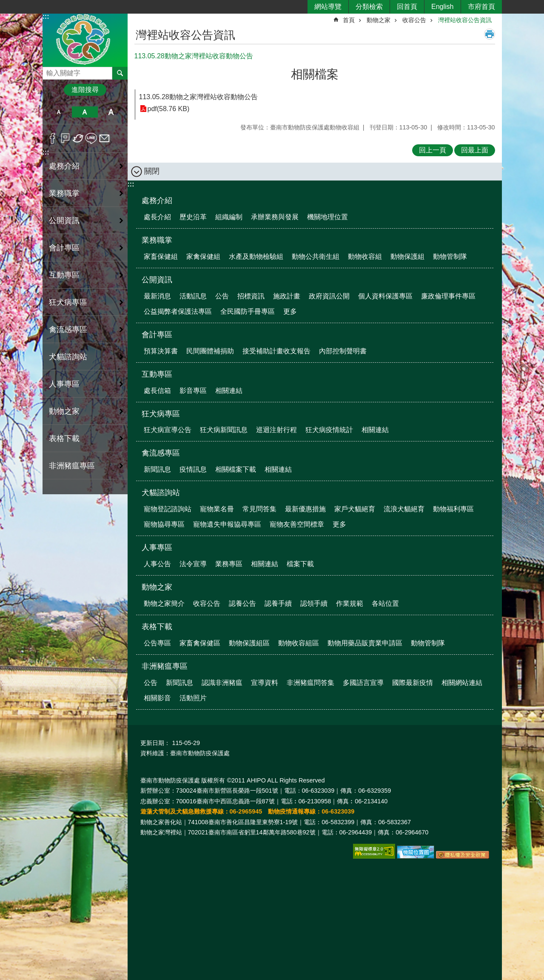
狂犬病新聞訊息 (224, 430)
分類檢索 (369, 7)
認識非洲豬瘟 (222, 683)
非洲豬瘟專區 (165, 666)
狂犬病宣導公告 (168, 430)
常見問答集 (259, 509)
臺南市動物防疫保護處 (85, 40)
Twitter (78, 138)
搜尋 (49, 71)
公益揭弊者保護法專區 (178, 311)
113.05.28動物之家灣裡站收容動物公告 (198, 97)
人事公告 (157, 564)
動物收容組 (365, 256)
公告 (222, 296)
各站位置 (385, 603)
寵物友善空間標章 (297, 524)
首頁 (349, 20)
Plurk (65, 138)
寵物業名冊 (217, 509)
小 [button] (59, 112)
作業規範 (350, 603)
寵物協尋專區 (164, 524)
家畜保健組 (161, 256)
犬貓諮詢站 (161, 493)
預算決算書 (161, 351)
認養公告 (242, 603)
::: (46, 16)
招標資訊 (251, 296)
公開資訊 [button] (64, 221)
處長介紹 (157, 217)
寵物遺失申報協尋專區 (227, 524)
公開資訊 (157, 280)
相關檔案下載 (236, 469)
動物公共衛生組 (316, 256)
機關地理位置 (328, 217)
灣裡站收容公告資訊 (465, 20)
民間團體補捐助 (210, 351)
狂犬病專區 (161, 414)
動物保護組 (407, 256)
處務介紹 (157, 201)
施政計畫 (287, 296)
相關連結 (229, 391)
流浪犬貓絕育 (404, 509)
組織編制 (229, 217)
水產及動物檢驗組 (256, 256)
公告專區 (157, 643)
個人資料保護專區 (385, 296)
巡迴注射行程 (276, 430)
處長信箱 (157, 391)
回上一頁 (433, 150)
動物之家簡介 (164, 603)
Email (104, 138)
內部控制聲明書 (343, 351)
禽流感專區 (161, 453)
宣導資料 (265, 683)
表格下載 (157, 627)
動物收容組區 (299, 643)
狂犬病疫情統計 (329, 430)
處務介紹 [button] (64, 166)
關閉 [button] (152, 171)
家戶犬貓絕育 (355, 509)
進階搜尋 (85, 90)
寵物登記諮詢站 (168, 509)
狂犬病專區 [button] (68, 302)
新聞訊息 (157, 469)
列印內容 (490, 34)
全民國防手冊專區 (248, 311)
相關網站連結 (462, 683)
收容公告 (414, 20)
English (442, 7)
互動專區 (157, 374)
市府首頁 (481, 7)
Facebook (53, 138)
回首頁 (407, 7)
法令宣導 (193, 564)
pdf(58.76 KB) (169, 109)
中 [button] (85, 112)
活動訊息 (193, 296)
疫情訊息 (193, 469)
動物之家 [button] (64, 411)
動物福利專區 (453, 509)
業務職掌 (157, 240)
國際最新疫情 (413, 683)
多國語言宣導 (363, 683)
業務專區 (229, 564)
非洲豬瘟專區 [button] (72, 466)
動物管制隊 (450, 256)
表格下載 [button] (64, 438)
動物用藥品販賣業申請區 (365, 643)
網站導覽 (328, 7)
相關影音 (157, 698)
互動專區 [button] (64, 275)
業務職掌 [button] (64, 193)
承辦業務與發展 (275, 217)
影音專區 (193, 391)
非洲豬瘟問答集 (310, 683)
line (91, 138)
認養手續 (278, 603)
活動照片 (193, 698)
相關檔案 (315, 74)
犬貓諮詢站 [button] (68, 357)
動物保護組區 (249, 643)
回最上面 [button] (475, 150)
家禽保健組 (203, 256)
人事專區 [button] (64, 384)
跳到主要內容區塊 (4, 4)
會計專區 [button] (64, 248)
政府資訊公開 (329, 296)
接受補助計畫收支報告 (276, 351)
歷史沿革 (193, 217)
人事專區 (157, 547)
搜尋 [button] (120, 73)
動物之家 (379, 20)
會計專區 (157, 335)
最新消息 (157, 296)
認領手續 (314, 603)
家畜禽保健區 (200, 643)
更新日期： (155, 743)
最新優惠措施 (305, 509)
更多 (290, 311)
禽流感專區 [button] (68, 330)
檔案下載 (300, 564)
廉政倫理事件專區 (448, 296)
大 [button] (111, 112)
